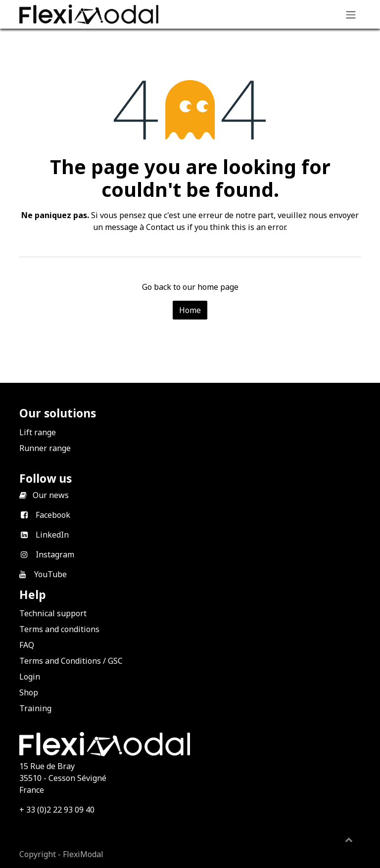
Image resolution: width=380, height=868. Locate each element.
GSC (115, 661)
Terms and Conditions (60, 661)
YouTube (50, 574)
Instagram (55, 554)
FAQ (27, 645)
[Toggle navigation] (351, 14)
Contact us (166, 227)
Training (35, 708)
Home (190, 310)
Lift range (38, 432)
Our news (51, 495)
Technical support (53, 613)
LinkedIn (52, 535)
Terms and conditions (59, 629)
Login (30, 677)
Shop (29, 692)
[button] (349, 839)
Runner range (45, 448)
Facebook (53, 515)
